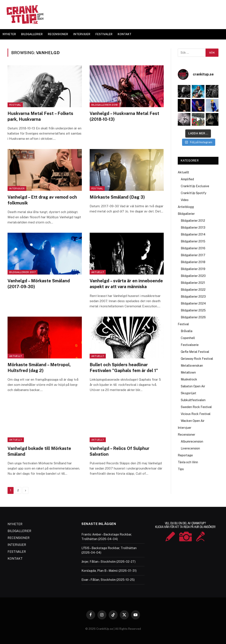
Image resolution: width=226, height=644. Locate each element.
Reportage (185, 455)
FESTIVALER (104, 34)
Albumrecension (192, 441)
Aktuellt (98, 272)
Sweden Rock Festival (196, 407)
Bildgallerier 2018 (105, 105)
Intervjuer (17, 188)
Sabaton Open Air (193, 386)
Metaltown (188, 372)
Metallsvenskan (192, 366)
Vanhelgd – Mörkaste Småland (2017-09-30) (39, 284)
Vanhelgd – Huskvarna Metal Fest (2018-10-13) (124, 116)
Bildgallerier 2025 (193, 310)
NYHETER (9, 34)
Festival (15, 105)
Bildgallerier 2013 (193, 228)
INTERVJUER (82, 34)
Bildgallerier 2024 (193, 303)
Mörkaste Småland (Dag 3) (117, 197)
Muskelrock (189, 379)
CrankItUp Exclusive (195, 186)
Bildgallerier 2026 (193, 317)
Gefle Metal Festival (195, 352)
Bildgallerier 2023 (193, 297)
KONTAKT (125, 34)
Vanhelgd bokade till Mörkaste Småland (39, 451)
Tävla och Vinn (188, 462)
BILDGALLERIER (32, 34)
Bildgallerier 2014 (193, 234)
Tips (181, 469)
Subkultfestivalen (193, 400)
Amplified (187, 179)
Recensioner (186, 435)
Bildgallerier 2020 (193, 276)
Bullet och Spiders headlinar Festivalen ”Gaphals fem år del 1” (124, 368)
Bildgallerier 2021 (193, 283)
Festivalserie (190, 345)
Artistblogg (186, 207)
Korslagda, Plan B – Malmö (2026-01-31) (109, 571)
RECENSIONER (58, 34)
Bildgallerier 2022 (193, 290)
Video (185, 200)
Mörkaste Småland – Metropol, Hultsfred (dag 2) (39, 368)
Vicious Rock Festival (196, 414)
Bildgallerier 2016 (193, 248)
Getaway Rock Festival (197, 359)
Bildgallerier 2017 (23, 272)
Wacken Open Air (193, 421)
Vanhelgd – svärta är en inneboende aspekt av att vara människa (126, 284)
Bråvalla (187, 331)
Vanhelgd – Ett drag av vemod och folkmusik (42, 200)
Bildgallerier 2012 (193, 221)
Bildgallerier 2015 (193, 241)
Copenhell (188, 338)
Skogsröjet (189, 393)
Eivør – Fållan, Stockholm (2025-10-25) (108, 580)
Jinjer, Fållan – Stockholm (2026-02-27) (108, 562)
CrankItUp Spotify (193, 193)
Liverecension (190, 448)
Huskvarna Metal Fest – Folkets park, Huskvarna (40, 116)
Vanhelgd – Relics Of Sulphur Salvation (119, 451)
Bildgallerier (186, 214)
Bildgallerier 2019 (193, 269)
